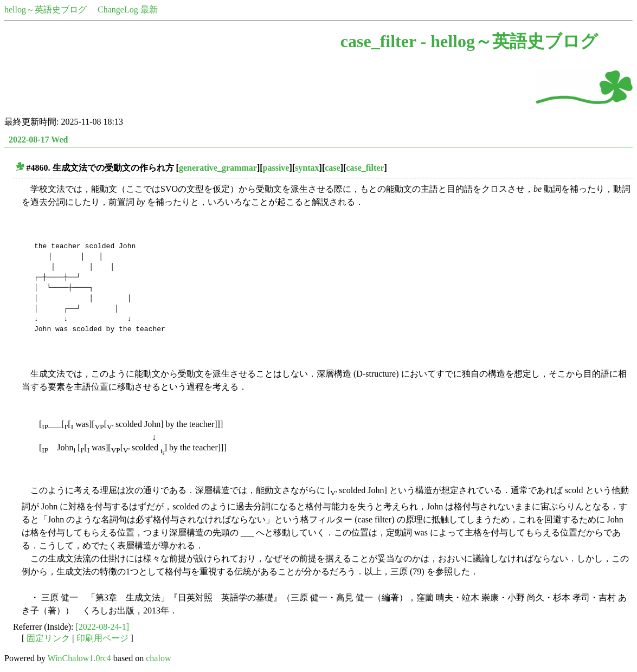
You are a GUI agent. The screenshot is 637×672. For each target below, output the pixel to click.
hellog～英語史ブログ (46, 9)
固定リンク (48, 638)
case (332, 168)
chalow (158, 658)
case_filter (365, 168)
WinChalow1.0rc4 (79, 658)
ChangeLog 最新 (128, 9)
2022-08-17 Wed (38, 140)
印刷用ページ (102, 638)
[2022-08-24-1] (103, 627)
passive (276, 168)
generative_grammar (218, 168)
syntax (307, 168)
